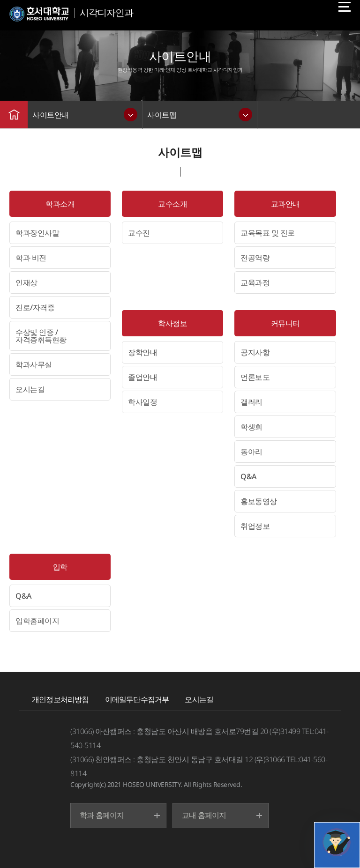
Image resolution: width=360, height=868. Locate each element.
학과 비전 (31, 258)
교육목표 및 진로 (268, 233)
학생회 (251, 427)
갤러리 (251, 402)
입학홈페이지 (37, 621)
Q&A (248, 476)
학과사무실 (34, 364)
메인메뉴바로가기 (0, 0)
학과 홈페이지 (102, 815)
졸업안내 (142, 377)
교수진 (139, 233)
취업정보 (255, 526)
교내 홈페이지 (204, 815)
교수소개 (172, 204)
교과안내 (285, 204)
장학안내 (142, 352)
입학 (60, 567)
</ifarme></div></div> (337, 842)
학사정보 (172, 323)
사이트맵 (162, 115)
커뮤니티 (285, 323)
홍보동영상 (259, 501)
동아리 (251, 452)
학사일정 (142, 402)
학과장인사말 (37, 233)
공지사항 (255, 352)
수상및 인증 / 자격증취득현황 (41, 336)
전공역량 (255, 258)
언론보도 (255, 377)
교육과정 (255, 282)
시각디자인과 (106, 12)
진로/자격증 (35, 307)
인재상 (26, 282)
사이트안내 (51, 115)
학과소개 (60, 204)
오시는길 (30, 389)
